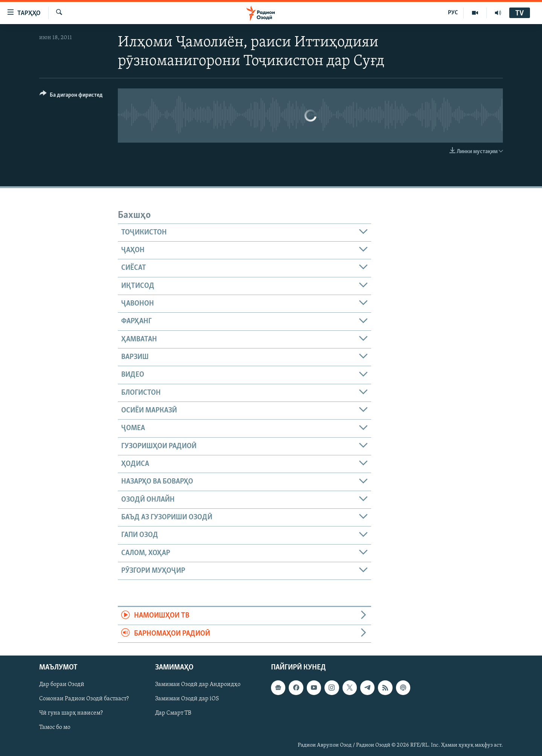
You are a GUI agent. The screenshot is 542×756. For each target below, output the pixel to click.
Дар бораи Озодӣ (62, 685)
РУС (453, 13)
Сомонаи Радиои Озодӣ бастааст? (84, 699)
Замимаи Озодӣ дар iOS (187, 699)
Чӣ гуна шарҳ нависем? (71, 713)
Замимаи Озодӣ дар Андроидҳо (198, 685)
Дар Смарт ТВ (173, 713)
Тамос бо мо (55, 728)
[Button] (71, 96)
